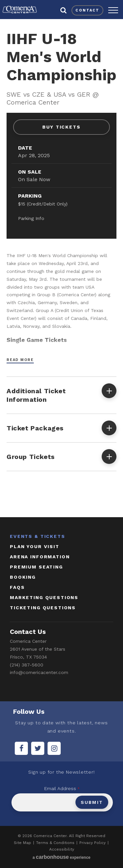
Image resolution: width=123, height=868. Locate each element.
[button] (113, 10)
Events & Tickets (38, 536)
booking (23, 577)
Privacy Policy (92, 843)
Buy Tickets (62, 127)
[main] (61, 267)
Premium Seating (36, 567)
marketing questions (44, 597)
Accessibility (62, 849)
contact (87, 10)
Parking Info (31, 218)
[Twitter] (38, 748)
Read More (20, 360)
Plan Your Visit (35, 546)
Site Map (22, 843)
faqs (17, 587)
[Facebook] (21, 748)
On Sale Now (34, 179)
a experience (61, 857)
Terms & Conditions (55, 843)
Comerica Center (20, 10)
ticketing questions (43, 608)
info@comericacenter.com (39, 672)
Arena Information (40, 557)
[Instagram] (54, 748)
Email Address (62, 788)
